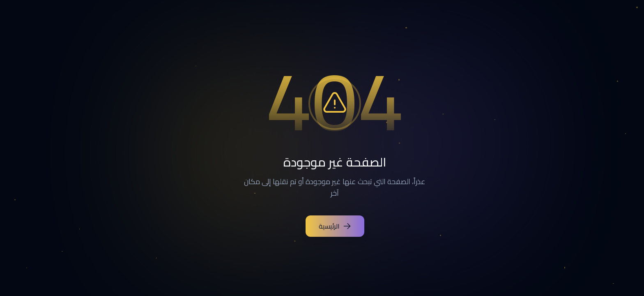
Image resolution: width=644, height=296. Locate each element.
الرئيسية (322, 226)
